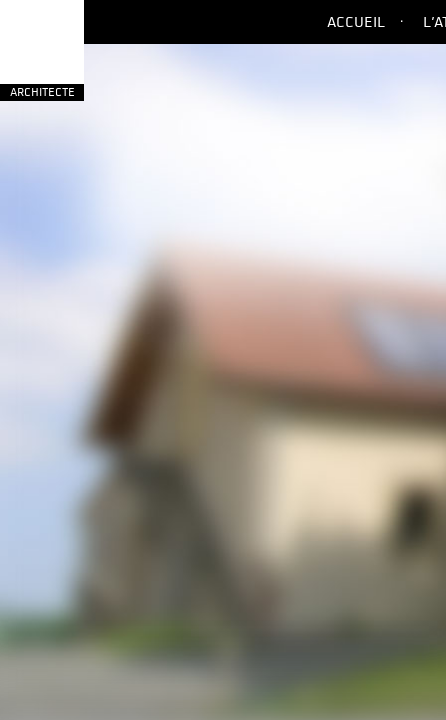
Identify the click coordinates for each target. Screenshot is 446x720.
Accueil (356, 22)
